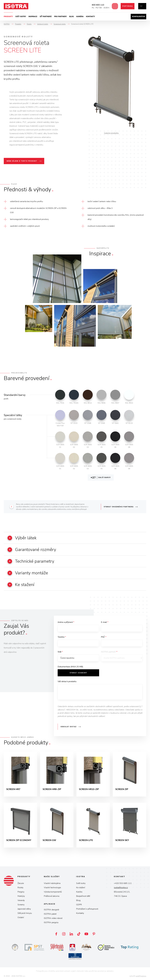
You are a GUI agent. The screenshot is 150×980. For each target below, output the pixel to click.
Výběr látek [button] (22, 538)
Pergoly (21, 892)
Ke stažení (81, 888)
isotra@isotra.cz (121, 888)
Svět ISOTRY (21, 17)
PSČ (104, 637)
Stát (60, 652)
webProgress (141, 976)
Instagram (64, 934)
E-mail (105, 622)
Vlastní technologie (52, 888)
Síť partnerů (46, 17)
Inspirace (33, 17)
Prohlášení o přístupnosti (87, 909)
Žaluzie (21, 883)
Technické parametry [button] (31, 561)
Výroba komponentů (53, 892)
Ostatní (21, 917)
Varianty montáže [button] (28, 573)
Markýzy (21, 896)
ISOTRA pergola (51, 922)
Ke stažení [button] (21, 585)
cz (141, 6)
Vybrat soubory (78, 673)
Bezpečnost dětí (83, 896)
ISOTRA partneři (109, 652)
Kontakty (91, 17)
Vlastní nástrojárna (52, 883)
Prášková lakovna (52, 896)
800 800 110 (97, 5)
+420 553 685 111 (123, 883)
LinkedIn (71, 934)
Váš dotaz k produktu (67, 681)
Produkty (8, 17)
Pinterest (94, 934)
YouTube (86, 934)
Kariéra (80, 17)
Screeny (21, 905)
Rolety (20, 888)
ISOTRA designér (52, 910)
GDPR (79, 905)
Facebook (56, 934)
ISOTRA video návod (53, 918)
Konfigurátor (138, 17)
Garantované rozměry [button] (32, 550)
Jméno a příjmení (66, 622)
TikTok (79, 934)
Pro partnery (60, 17)
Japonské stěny (24, 909)
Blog (72, 17)
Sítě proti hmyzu (25, 913)
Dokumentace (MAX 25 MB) (70, 667)
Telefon (62, 637)
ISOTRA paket (50, 914)
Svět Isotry (81, 883)
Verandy (21, 900)
